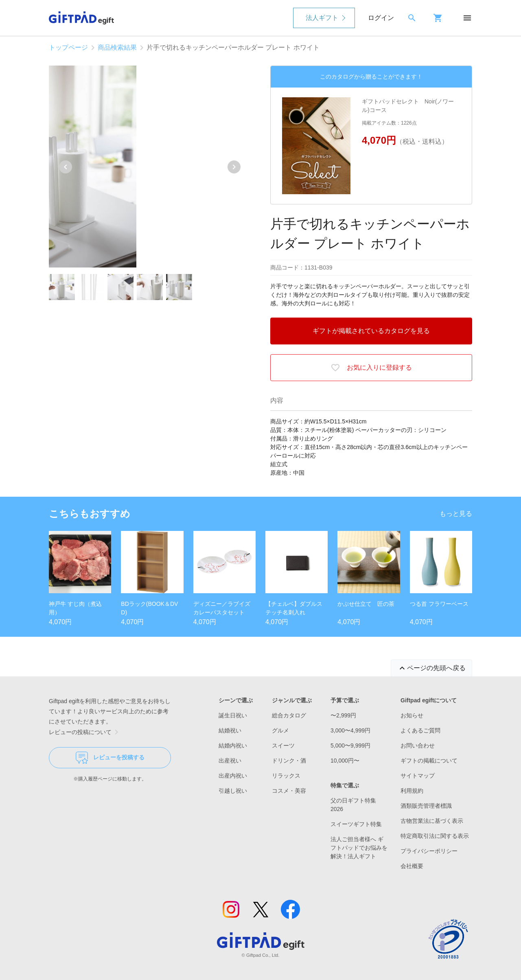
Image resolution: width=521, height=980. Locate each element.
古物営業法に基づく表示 (432, 821)
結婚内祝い (233, 745)
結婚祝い (230, 730)
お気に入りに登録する (371, 368)
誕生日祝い (233, 715)
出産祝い (230, 761)
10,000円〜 (345, 761)
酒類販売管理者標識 (426, 806)
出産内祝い (233, 776)
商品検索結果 (117, 47)
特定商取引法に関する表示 (435, 836)
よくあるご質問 (420, 730)
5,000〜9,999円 (350, 745)
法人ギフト (322, 18)
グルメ (280, 730)
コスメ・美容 (289, 791)
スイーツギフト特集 (356, 824)
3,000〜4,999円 (350, 730)
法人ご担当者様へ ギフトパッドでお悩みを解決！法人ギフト (359, 848)
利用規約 (412, 791)
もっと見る (456, 514)
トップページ (68, 47)
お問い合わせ (418, 745)
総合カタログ (289, 715)
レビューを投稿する (110, 758)
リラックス (286, 776)
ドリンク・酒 (289, 761)
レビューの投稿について (85, 732)
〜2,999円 (343, 715)
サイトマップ (418, 776)
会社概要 (412, 866)
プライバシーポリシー (429, 851)
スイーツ (283, 745)
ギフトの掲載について (429, 761)
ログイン (381, 18)
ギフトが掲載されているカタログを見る (371, 331)
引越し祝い (233, 791)
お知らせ (412, 715)
